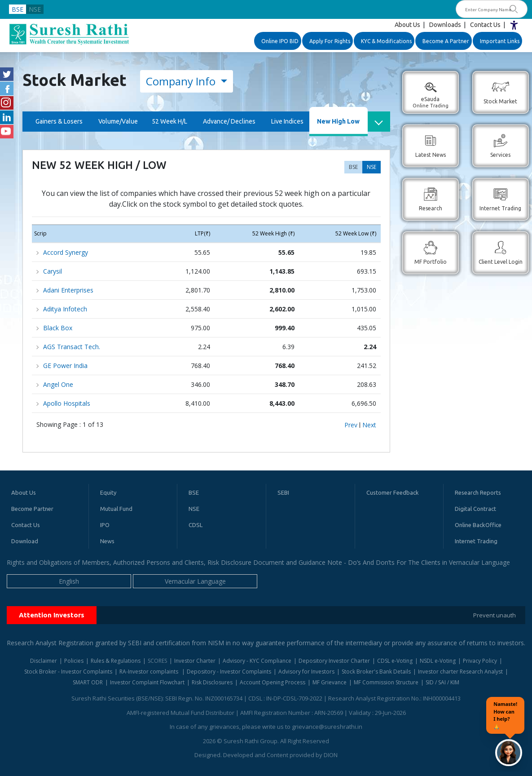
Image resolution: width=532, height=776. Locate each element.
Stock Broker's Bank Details (376, 672)
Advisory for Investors (306, 672)
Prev (351, 425)
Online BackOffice (478, 525)
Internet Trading (476, 541)
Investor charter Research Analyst (460, 672)
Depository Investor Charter (334, 661)
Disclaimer (44, 661)
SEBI (283, 492)
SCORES (157, 661)
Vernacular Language (195, 581)
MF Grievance (330, 682)
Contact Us (485, 25)
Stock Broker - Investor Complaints (68, 672)
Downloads (445, 25)
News (107, 541)
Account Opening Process (273, 682)
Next (369, 425)
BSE (18, 9)
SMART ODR (88, 682)
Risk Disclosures (212, 682)
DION (331, 755)
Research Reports (478, 492)
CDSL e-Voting (395, 661)
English (69, 581)
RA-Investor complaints (149, 672)
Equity (108, 492)
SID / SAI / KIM (442, 682)
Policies (74, 661)
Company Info (182, 81)
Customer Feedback (393, 492)
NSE (35, 9)
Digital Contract (475, 509)
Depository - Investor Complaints (229, 672)
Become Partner (32, 509)
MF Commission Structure (386, 682)
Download (25, 541)
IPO (105, 525)
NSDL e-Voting (438, 661)
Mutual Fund (116, 509)
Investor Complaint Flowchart (147, 682)
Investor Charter (195, 661)
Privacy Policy (480, 661)
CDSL (196, 525)
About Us (407, 25)
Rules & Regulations (116, 661)
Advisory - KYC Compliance (257, 661)
